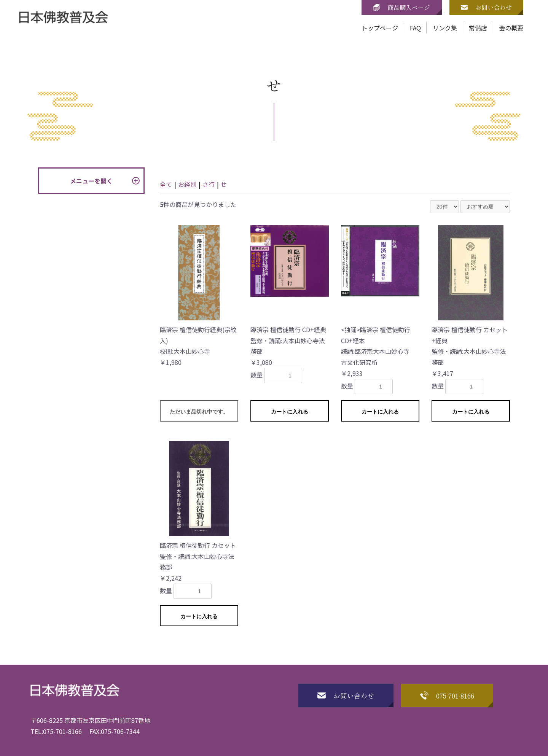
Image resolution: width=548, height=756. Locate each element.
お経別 (187, 184)
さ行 (209, 184)
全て (166, 184)
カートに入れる (290, 412)
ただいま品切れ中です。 (199, 412)
